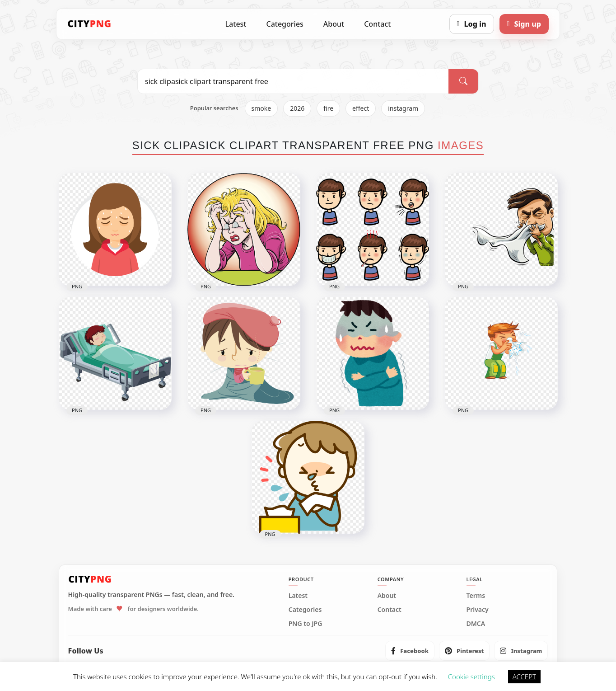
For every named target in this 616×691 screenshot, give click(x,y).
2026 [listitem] (297, 108)
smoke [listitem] (261, 108)
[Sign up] (524, 24)
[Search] (463, 81)
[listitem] (410, 651)
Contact (377, 24)
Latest (236, 24)
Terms (476, 596)
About (334, 24)
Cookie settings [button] (471, 677)
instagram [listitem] (403, 108)
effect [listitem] (361, 108)
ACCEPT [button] (524, 677)
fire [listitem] (328, 108)
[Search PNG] (293, 81)
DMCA (476, 624)
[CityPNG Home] (89, 24)
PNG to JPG (306, 624)
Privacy (478, 610)
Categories (285, 24)
